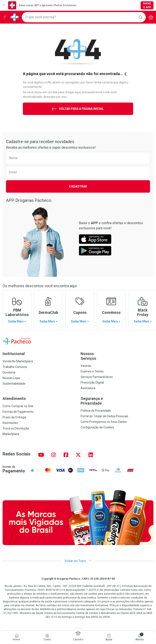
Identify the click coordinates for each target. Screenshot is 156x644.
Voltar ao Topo (78, 561)
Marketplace (11, 434)
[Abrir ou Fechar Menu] (5, 17)
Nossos (117, 356)
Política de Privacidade (96, 411)
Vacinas (86, 366)
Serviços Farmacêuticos (97, 377)
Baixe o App (147, 5)
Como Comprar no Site (18, 406)
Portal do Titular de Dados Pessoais (104, 416)
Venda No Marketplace (18, 361)
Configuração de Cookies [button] (97, 427)
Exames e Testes (92, 371)
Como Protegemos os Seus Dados (104, 422)
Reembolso (10, 423)
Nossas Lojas (11, 378)
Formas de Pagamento (18, 412)
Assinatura (88, 388)
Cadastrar (78, 186)
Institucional (14, 354)
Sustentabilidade (14, 384)
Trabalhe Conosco (15, 367)
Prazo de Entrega (14, 417)
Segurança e (117, 401)
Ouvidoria (9, 372)
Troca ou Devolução (16, 428)
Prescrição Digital (92, 382)
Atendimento (14, 398)
